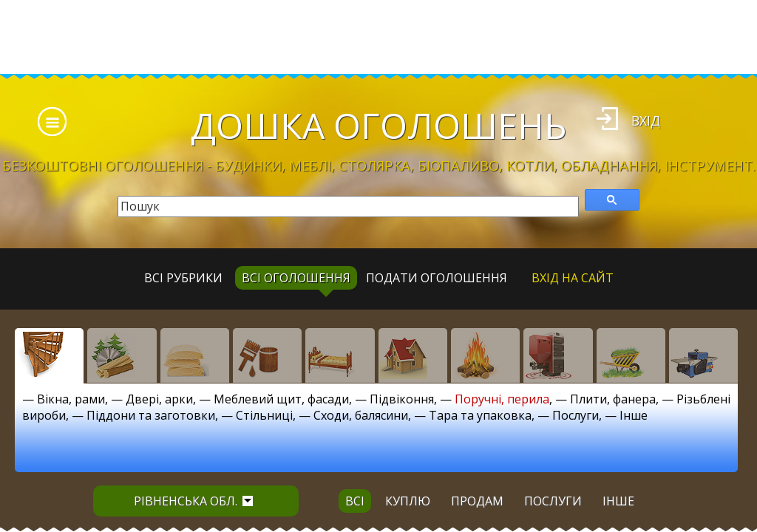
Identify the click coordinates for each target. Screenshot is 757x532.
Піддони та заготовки (151, 415)
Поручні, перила (502, 399)
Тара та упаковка (480, 415)
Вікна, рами (71, 399)
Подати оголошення (437, 278)
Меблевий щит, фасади (281, 399)
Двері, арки (159, 399)
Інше (634, 415)
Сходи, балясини (361, 415)
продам (477, 501)
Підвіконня (402, 399)
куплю (408, 501)
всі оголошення (296, 278)
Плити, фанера (613, 399)
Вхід (646, 120)
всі (355, 501)
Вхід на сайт (573, 278)
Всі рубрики (183, 278)
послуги (553, 501)
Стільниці (264, 415)
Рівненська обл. (193, 501)
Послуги (576, 415)
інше (618, 501)
